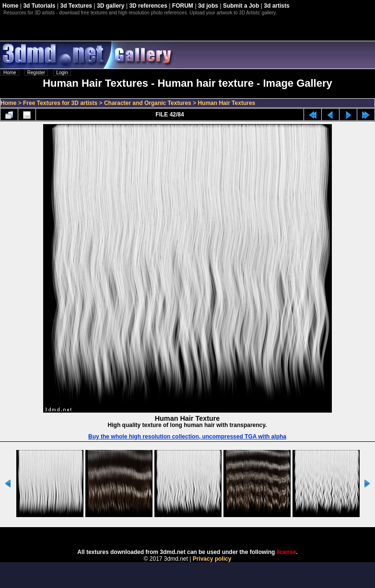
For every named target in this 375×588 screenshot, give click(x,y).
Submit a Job (241, 6)
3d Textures (76, 6)
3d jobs (208, 6)
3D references (148, 6)
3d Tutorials (39, 6)
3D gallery (111, 6)
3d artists (276, 6)
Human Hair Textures (226, 103)
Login (62, 73)
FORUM (183, 6)
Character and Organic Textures (148, 103)
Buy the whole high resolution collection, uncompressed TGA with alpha (187, 437)
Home (10, 6)
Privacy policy (212, 559)
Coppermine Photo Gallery (199, 535)
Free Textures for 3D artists (60, 103)
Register (36, 73)
